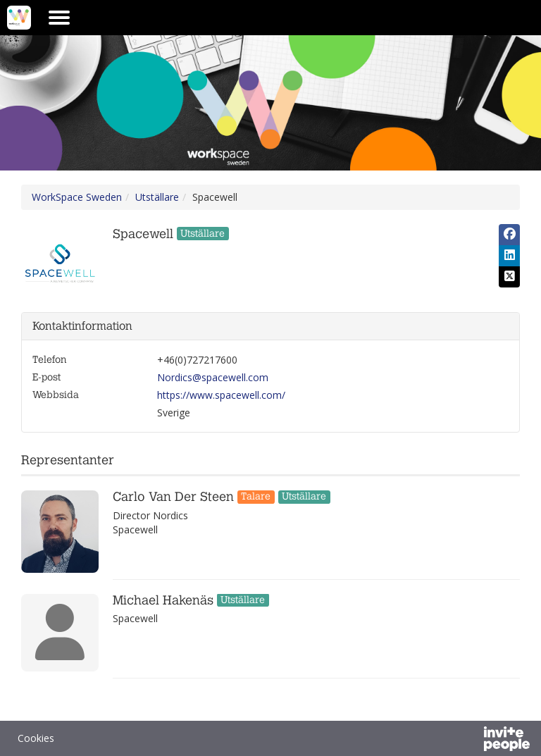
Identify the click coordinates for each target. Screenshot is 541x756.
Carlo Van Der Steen (173, 497)
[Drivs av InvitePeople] (470, 740)
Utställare (157, 197)
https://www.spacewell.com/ (221, 395)
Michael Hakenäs (163, 601)
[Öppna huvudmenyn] (59, 18)
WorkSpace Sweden (77, 197)
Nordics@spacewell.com (213, 377)
